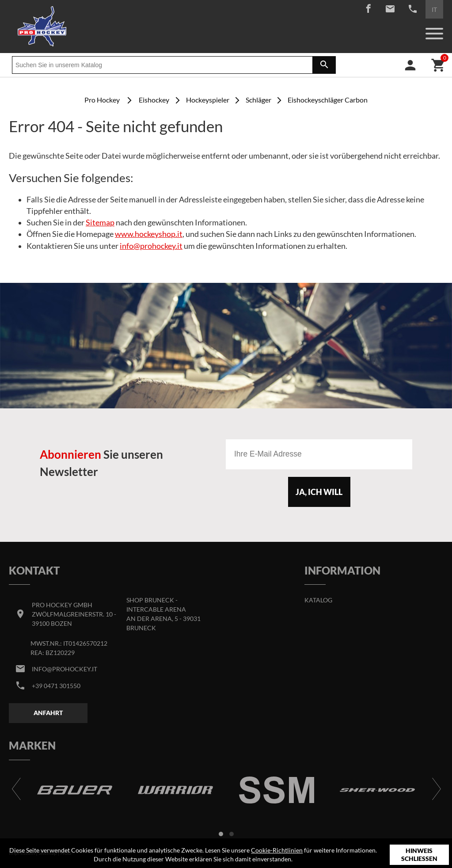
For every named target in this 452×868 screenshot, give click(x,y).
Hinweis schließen (419, 855)
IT (434, 10)
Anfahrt (48, 713)
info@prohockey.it (151, 246)
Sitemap (100, 223)
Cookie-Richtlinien (277, 850)
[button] (221, 834)
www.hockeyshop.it (149, 234)
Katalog (318, 600)
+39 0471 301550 (56, 686)
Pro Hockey (102, 100)
